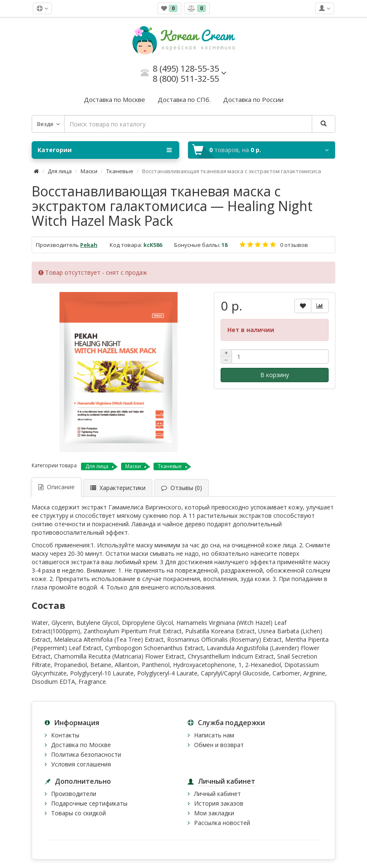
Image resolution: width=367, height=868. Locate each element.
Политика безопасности (86, 754)
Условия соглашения (81, 764)
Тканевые (120, 171)
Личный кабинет (217, 794)
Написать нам (214, 735)
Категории (105, 150)
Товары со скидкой (78, 813)
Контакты (65, 735)
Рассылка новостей (222, 823)
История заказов (219, 803)
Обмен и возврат (219, 745)
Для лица (60, 171)
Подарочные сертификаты (89, 803)
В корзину (275, 375)
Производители (74, 794)
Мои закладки (214, 813)
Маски (89, 171)
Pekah (89, 245)
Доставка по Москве (81, 745)
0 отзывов (294, 245)
